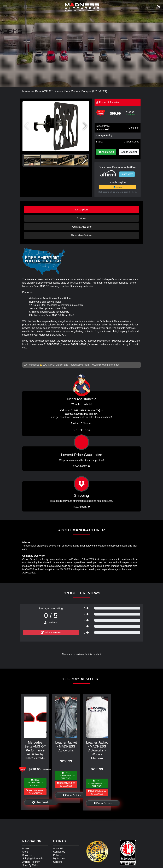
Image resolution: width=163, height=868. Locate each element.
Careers (57, 862)
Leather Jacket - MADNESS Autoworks (66, 746)
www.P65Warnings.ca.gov (106, 365)
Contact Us (59, 852)
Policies (57, 855)
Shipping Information (33, 858)
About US (58, 848)
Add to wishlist (129, 152)
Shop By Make (30, 865)
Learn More (127, 174)
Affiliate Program (31, 862)
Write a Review (51, 633)
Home (25, 848)
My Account (59, 858)
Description (81, 210)
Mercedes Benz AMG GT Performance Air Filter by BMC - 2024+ (35, 750)
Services (27, 855)
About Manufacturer (81, 235)
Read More (82, 466)
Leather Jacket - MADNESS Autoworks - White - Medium (97, 750)
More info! (134, 128)
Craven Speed (131, 142)
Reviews (81, 218)
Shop (25, 852)
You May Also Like (81, 227)
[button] (85, 126)
